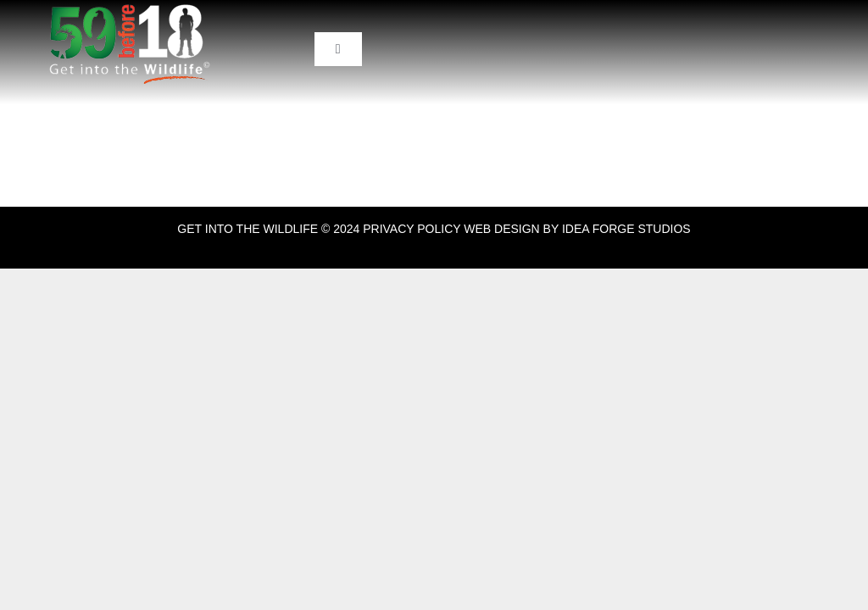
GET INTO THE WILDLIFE (248, 229)
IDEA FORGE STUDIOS (626, 229)
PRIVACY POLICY (412, 229)
